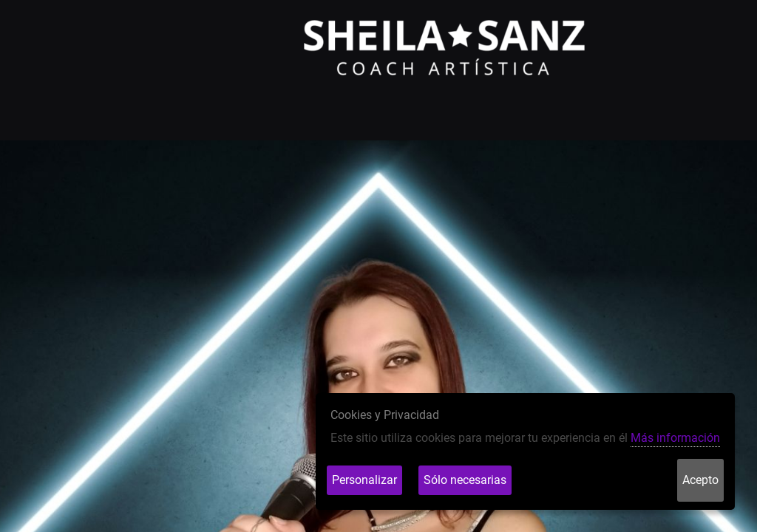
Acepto (700, 480)
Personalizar (364, 480)
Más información (675, 438)
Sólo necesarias (465, 480)
